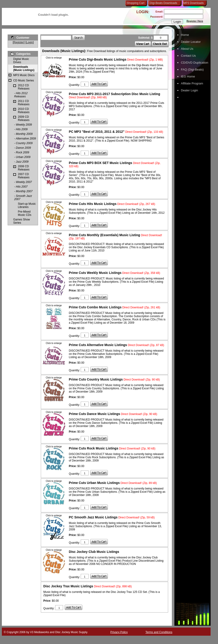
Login (30, 42)
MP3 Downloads (193, 3)
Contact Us (188, 56)
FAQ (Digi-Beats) (192, 70)
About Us (187, 49)
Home (185, 35)
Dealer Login (189, 90)
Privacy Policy (119, 632)
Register (19, 42)
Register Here (195, 21)
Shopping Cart (136, 3)
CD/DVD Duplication (195, 63)
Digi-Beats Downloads (163, 3)
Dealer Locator (191, 42)
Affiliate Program (192, 83)
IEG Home (188, 76)
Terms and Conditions (159, 632)
